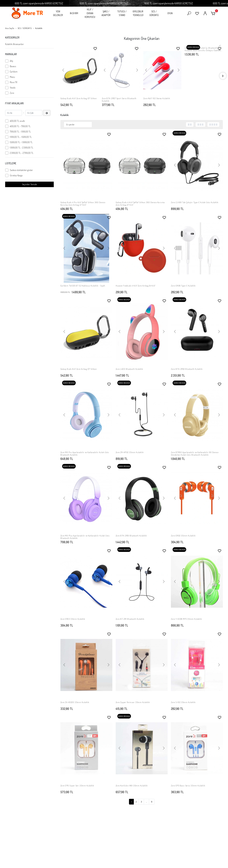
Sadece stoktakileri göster (21, 170)
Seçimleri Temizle (29, 184)
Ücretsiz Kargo (16, 175)
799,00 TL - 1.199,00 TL (20, 132)
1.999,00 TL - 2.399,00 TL (21, 148)
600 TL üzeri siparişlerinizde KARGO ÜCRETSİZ (57, 3)
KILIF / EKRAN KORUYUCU (90, 13)
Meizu (12, 77)
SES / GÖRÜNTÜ (154, 13)
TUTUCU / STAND (122, 13)
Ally (11, 61)
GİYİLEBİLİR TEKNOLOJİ (138, 13)
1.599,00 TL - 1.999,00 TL (21, 142)
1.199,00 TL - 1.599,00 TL (21, 137)
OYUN (170, 13)
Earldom (14, 72)
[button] (214, 13)
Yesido (13, 88)
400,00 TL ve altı (17, 121)
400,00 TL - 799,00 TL (20, 126)
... (146, 802)
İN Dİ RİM (74, 13)
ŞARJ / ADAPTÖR (106, 13)
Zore (12, 93)
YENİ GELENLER (58, 13)
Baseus (13, 66)
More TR (13, 82)
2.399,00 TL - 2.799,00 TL (22, 153)
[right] (223, 76)
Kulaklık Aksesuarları (14, 44)
